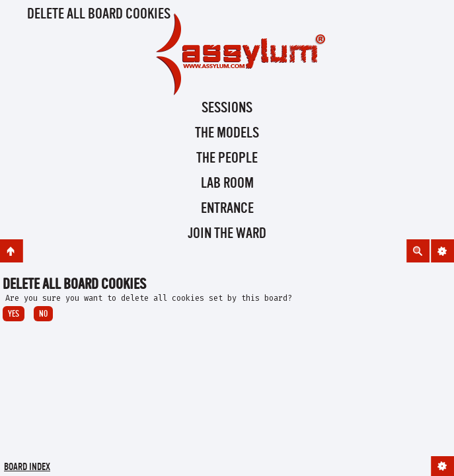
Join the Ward (227, 234)
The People (227, 159)
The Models (227, 134)
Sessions (227, 108)
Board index (27, 468)
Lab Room (227, 184)
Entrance (227, 209)
